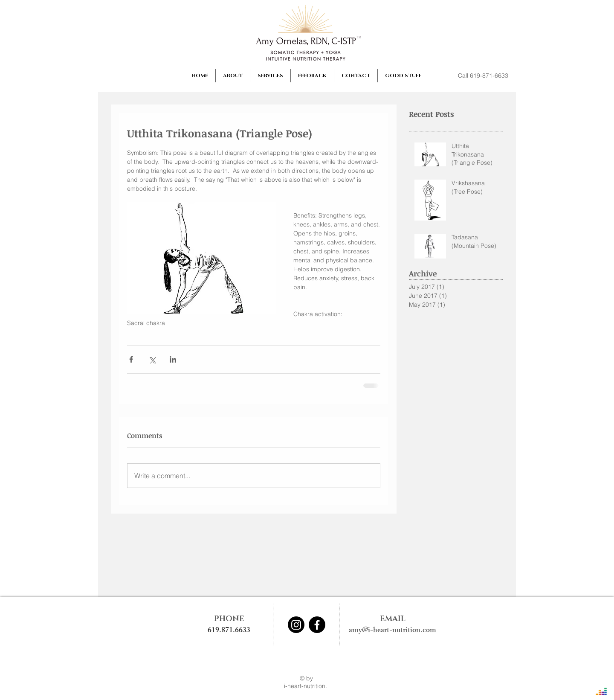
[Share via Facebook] (131, 359)
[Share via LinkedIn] (173, 359)
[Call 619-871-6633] (483, 76)
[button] (233, 76)
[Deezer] (601, 691)
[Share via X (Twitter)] (152, 359)
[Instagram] (296, 625)
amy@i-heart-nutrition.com (392, 631)
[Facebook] (317, 625)
